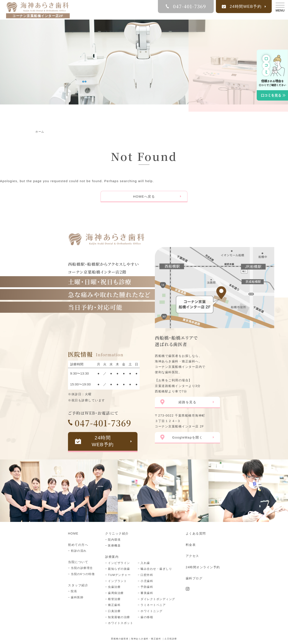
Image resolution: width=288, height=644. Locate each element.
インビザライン (119, 563)
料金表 (191, 545)
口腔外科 (147, 575)
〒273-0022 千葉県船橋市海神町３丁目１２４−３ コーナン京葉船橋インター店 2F (180, 421)
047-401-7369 (103, 423)
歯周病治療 (116, 593)
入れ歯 (145, 563)
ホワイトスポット (121, 623)
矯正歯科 (114, 605)
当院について (78, 562)
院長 (74, 591)
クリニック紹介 (117, 533)
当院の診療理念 (82, 568)
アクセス (192, 556)
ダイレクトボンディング (158, 599)
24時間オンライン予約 (203, 567)
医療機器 (114, 546)
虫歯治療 (114, 587)
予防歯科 (147, 587)
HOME (73, 533)
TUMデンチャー (119, 575)
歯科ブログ (194, 578)
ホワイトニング (152, 611)
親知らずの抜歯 (119, 569)
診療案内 (112, 557)
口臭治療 (114, 611)
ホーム (40, 132)
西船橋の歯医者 (120, 639)
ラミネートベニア (153, 605)
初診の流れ (79, 551)
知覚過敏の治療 (119, 617)
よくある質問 (196, 533)
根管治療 (114, 599)
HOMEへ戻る (144, 196)
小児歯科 (147, 581)
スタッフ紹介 (78, 585)
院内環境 (114, 540)
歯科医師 (77, 597)
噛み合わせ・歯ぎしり (156, 569)
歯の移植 (147, 617)
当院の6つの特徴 (83, 574)
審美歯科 (147, 593)
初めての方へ (78, 545)
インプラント (117, 581)
